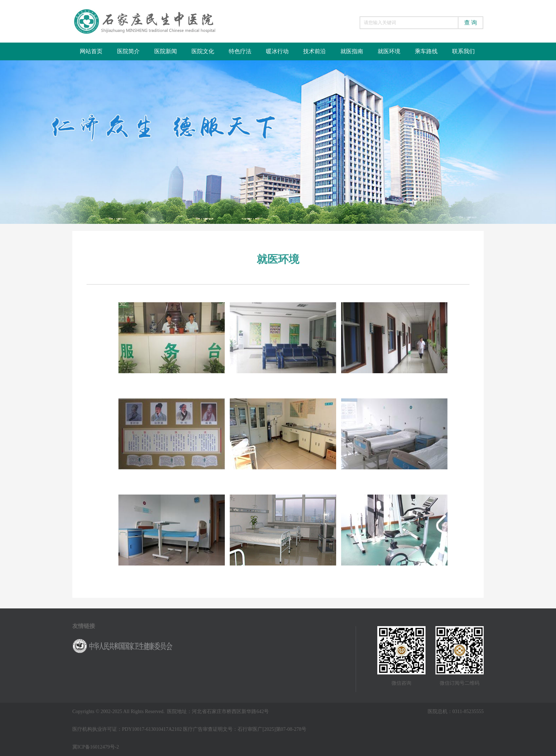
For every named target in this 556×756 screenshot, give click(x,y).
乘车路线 (426, 51)
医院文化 (203, 51)
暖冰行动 (277, 51)
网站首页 (91, 51)
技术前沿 (315, 51)
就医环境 (389, 51)
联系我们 (463, 51)
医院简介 (128, 51)
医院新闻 (166, 51)
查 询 (471, 23)
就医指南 (352, 51)
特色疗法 (240, 51)
